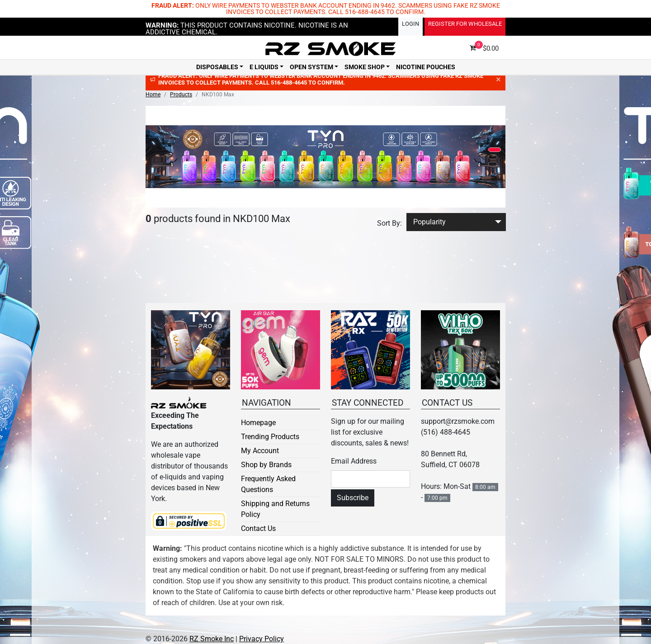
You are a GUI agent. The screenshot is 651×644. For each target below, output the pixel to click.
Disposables (217, 67)
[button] (495, 150)
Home (153, 95)
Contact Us (258, 528)
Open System (311, 67)
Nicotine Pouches (426, 67)
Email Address (354, 461)
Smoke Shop (365, 67)
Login (410, 24)
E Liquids (264, 67)
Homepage (258, 423)
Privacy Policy (262, 639)
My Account (260, 451)
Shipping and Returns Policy (275, 509)
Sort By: (389, 223)
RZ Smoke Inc (212, 639)
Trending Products (270, 437)
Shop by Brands (266, 465)
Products (181, 95)
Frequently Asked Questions (268, 484)
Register (465, 24)
